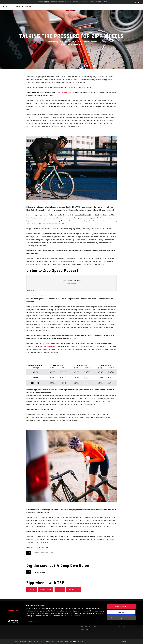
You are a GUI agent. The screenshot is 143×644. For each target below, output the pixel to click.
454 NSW (32, 589)
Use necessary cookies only (121, 637)
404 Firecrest (46, 589)
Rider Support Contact (87, 612)
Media (120, 615)
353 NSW (60, 589)
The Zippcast (29, 296)
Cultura (75, 615)
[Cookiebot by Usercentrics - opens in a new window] (13, 640)
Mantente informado (25, 618)
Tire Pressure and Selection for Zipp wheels (43, 296)
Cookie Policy (76, 635)
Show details (31, 640)
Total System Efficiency (66, 93)
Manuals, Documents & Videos (90, 618)
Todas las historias (23, 7)
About (120, 612)
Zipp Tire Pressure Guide (43, 553)
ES (140, 2)
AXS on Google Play (108, 615)
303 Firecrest (74, 589)
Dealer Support (85, 615)
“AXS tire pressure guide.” (48, 346)
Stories (75, 612)
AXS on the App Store (108, 612)
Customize (121, 631)
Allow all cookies (121, 625)
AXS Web (105, 618)
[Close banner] (140, 623)
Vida (6, 7)
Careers (120, 618)
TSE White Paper (40, 572)
